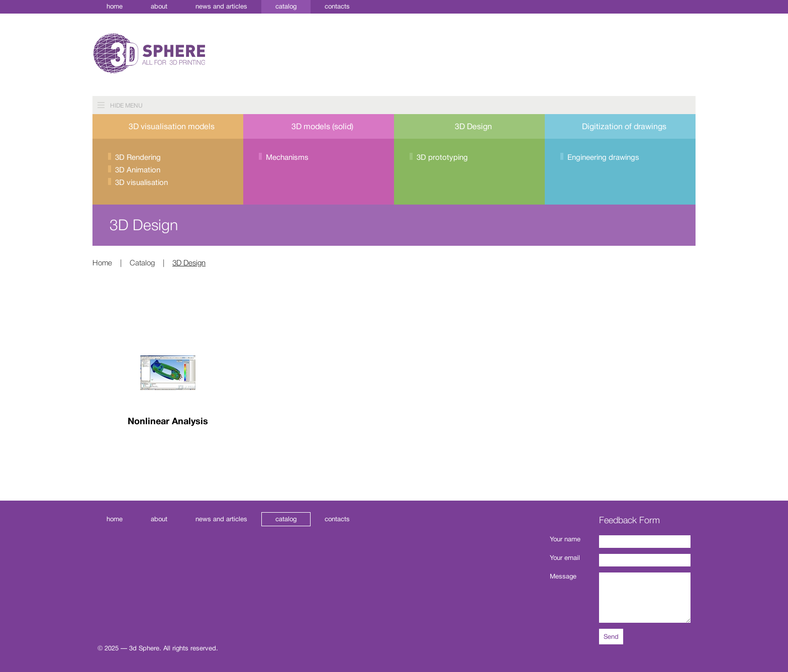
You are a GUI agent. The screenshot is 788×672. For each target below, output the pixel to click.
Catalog (286, 6)
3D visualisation (141, 183)
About (159, 6)
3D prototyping (442, 158)
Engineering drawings (603, 158)
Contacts (337, 6)
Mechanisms (287, 158)
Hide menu (126, 106)
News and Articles (221, 6)
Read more (168, 456)
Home (115, 6)
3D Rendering (138, 158)
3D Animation (138, 170)
